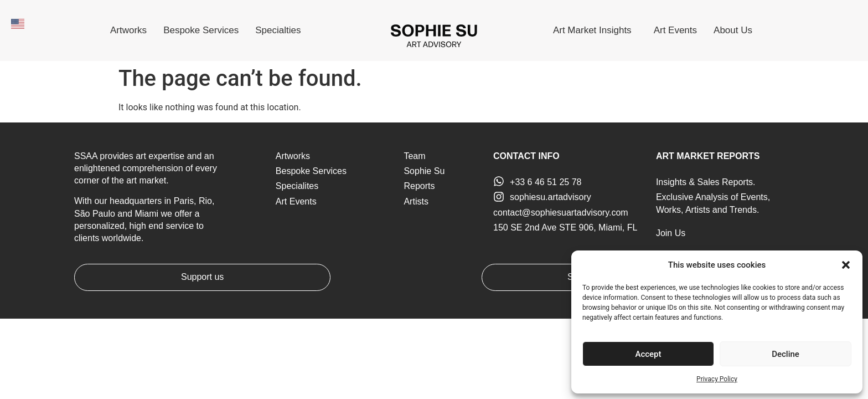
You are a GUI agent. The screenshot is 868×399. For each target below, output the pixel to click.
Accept (648, 354)
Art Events (675, 30)
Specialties (278, 30)
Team (414, 156)
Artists (416, 201)
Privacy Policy (717, 379)
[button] (846, 265)
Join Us (671, 233)
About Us (736, 30)
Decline (786, 354)
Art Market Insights (595, 30)
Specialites (297, 186)
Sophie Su (424, 171)
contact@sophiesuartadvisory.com (561, 213)
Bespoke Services (201, 30)
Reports (419, 186)
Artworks (128, 30)
